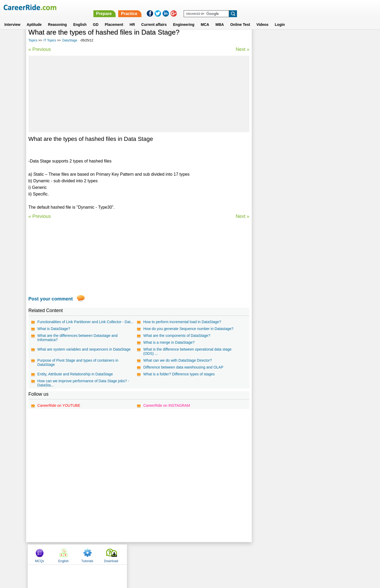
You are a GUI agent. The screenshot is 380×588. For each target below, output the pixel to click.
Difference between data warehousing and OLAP (183, 367)
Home (125, 554)
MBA (220, 18)
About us (142, 554)
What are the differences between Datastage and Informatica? (78, 338)
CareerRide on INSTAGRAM (167, 405)
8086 (261, 134)
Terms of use (188, 554)
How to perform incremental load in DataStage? (182, 322)
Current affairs (154, 18)
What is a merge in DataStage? (169, 342)
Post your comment (51, 299)
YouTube (227, 554)
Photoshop (266, 153)
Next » (242, 49)
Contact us (163, 554)
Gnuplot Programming (275, 181)
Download (336, 40)
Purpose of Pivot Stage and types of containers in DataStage (78, 362)
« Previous (40, 49)
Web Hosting (267, 162)
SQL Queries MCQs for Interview (284, 171)
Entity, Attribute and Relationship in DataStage (75, 374)
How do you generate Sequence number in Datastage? (188, 329)
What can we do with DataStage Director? (178, 360)
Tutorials (313, 40)
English (80, 18)
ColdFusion (267, 144)
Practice (268, 7)
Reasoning (58, 18)
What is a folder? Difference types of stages (179, 374)
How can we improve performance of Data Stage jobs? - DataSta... (83, 383)
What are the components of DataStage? (177, 336)
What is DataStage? (54, 329)
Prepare (243, 7)
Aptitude (34, 18)
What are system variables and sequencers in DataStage (84, 349)
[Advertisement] (139, 94)
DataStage (70, 40)
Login (280, 18)
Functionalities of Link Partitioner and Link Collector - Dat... (85, 322)
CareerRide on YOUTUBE (59, 405)
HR (132, 18)
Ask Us (209, 554)
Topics (33, 40)
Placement (114, 18)
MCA (205, 18)
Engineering (184, 18)
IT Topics (50, 40)
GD (96, 18)
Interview (12, 18)
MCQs (265, 40)
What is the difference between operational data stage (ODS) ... (187, 351)
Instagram (248, 554)
